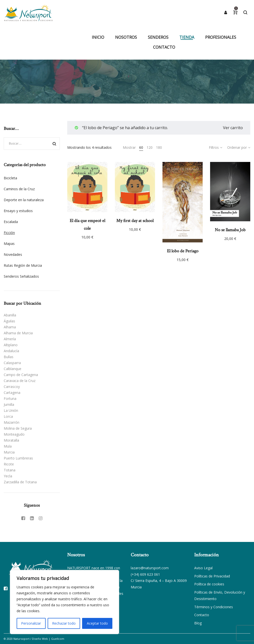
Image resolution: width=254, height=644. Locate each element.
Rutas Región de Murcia (23, 265)
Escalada (11, 222)
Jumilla (9, 404)
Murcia (9, 452)
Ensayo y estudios (18, 211)
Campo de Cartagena (21, 375)
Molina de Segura (18, 428)
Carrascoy (12, 387)
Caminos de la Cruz (19, 189)
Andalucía (11, 351)
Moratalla (11, 440)
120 (150, 147)
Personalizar (31, 623)
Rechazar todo (64, 623)
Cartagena (12, 393)
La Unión (11, 410)
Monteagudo (14, 434)
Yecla (8, 476)
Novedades (13, 254)
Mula (8, 446)
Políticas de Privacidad (212, 576)
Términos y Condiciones (214, 607)
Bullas (9, 357)
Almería (10, 339)
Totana (10, 470)
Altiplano (11, 345)
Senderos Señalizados (21, 276)
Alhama (10, 327)
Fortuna (10, 398)
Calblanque (13, 369)
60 (141, 147)
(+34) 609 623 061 (145, 574)
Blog (198, 623)
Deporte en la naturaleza (24, 200)
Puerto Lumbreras (18, 458)
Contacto (202, 615)
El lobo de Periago (183, 251)
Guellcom (58, 639)
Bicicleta (10, 178)
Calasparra (12, 363)
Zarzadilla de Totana (20, 482)
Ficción (9, 233)
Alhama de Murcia (18, 333)
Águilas (9, 321)
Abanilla (10, 315)
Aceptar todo (97, 623)
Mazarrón (12, 422)
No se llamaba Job (230, 230)
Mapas (9, 244)
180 (159, 147)
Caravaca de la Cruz (20, 381)
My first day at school (135, 221)
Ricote (9, 464)
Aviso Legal (203, 568)
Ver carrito (233, 128)
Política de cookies (209, 584)
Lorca (8, 416)
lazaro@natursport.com (150, 568)
